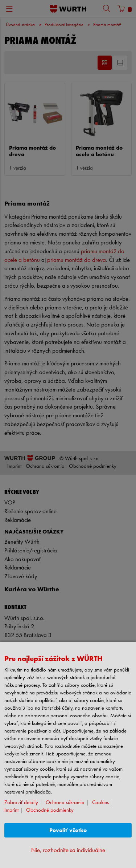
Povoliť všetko (68, 830)
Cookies (100, 803)
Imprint (11, 810)
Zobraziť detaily (21, 803)
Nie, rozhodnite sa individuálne (68, 850)
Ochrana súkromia (65, 803)
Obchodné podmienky (50, 810)
